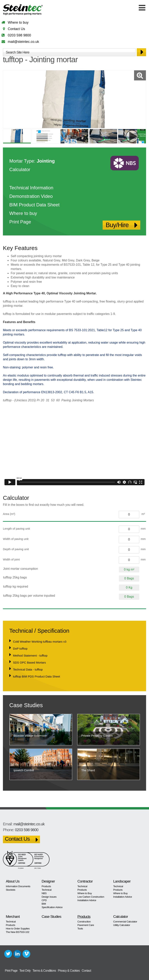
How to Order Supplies (18, 929)
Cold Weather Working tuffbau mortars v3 (40, 642)
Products (46, 886)
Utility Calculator (122, 925)
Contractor (85, 881)
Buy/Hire (117, 225)
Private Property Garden (97, 736)
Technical (47, 890)
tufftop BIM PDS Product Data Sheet (36, 676)
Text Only (25, 971)
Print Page (20, 222)
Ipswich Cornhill (24, 770)
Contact (86, 971)
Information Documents (18, 886)
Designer (48, 881)
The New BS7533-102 (18, 932)
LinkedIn (17, 954)
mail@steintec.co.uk (23, 42)
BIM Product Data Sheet (34, 205)
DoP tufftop (20, 649)
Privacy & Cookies (69, 971)
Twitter (8, 954)
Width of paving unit (16, 539)
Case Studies (52, 917)
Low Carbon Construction (91, 897)
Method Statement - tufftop (30, 655)
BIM (44, 904)
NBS (44, 893)
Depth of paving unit (16, 549)
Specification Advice (52, 907)
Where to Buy (85, 893)
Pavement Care (86, 925)
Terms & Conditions (44, 971)
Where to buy (18, 22)
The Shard (88, 770)
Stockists (11, 890)
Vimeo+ (26, 954)
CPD (44, 900)
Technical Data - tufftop (28, 669)
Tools (80, 929)
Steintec (23, 10)
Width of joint (11, 559)
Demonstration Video (31, 196)
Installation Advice (87, 900)
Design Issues (49, 897)
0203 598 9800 (19, 35)
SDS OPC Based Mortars (29, 662)
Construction (84, 922)
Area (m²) (9, 514)
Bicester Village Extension (30, 736)
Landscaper (122, 881)
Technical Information (31, 188)
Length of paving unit (16, 529)
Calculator (20, 169)
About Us (13, 881)
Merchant (13, 917)
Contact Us (16, 29)
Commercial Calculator (125, 922)
